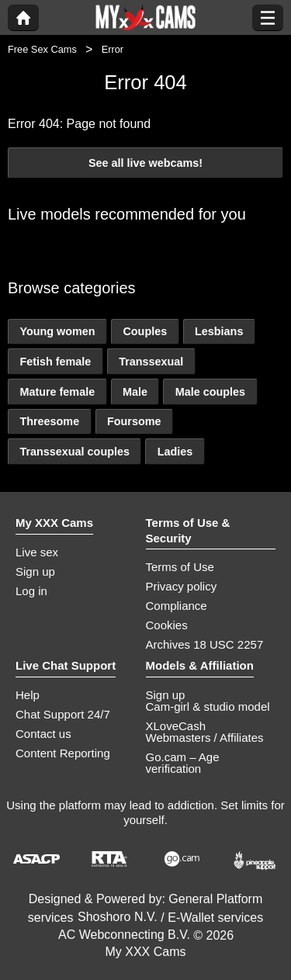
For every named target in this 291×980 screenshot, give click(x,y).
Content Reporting (63, 753)
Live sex (37, 552)
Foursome (134, 421)
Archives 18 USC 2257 (205, 644)
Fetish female (55, 362)
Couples (145, 331)
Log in (31, 591)
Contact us (43, 734)
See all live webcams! (145, 163)
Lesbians (219, 331)
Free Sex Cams (42, 49)
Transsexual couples (74, 452)
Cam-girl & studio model (208, 706)
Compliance (177, 606)
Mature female (57, 392)
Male (135, 392)
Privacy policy (182, 586)
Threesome (49, 421)
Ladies (175, 452)
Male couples (210, 392)
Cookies (167, 625)
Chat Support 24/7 (63, 714)
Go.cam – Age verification (183, 763)
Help (28, 695)
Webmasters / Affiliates (205, 738)
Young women (57, 331)
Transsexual (151, 362)
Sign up (35, 571)
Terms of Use (180, 567)
